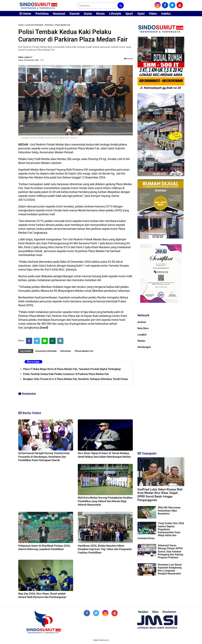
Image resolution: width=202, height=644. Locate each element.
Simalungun (144, 347)
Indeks (166, 14)
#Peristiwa (66, 351)
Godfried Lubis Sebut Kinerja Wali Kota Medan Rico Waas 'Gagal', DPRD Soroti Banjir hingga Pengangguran (160, 495)
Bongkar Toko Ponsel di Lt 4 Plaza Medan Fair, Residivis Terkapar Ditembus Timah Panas (76, 379)
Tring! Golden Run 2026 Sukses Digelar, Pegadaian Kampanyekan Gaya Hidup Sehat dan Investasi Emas (161, 531)
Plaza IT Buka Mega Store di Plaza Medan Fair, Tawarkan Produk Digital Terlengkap (72, 369)
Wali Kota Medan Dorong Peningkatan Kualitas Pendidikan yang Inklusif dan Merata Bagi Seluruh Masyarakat (105, 501)
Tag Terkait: (26, 351)
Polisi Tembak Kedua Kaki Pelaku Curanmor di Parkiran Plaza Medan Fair (66, 374)
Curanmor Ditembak (34, 25)
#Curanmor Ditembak (46, 351)
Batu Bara (143, 328)
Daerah (75, 14)
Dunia (88, 14)
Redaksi (143, 612)
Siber (155, 612)
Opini (141, 14)
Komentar (128, 59)
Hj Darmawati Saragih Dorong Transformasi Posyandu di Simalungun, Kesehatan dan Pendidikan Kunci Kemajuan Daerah (44, 457)
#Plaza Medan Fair (84, 351)
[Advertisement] (161, 400)
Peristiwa (42, 14)
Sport (129, 14)
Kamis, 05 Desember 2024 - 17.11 (31, 60)
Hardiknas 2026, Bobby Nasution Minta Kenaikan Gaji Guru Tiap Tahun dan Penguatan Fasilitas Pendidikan (105, 549)
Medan (141, 341)
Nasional (59, 14)
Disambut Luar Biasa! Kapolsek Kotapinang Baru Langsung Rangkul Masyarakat (170, 569)
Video (153, 14)
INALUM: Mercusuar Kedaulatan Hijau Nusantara (169, 510)
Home (25, 14)
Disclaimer (169, 612)
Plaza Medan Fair (63, 25)
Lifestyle (115, 14)
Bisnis (100, 14)
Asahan (142, 322)
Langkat (142, 335)
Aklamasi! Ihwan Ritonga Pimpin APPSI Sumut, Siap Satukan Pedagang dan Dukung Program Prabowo (170, 551)
